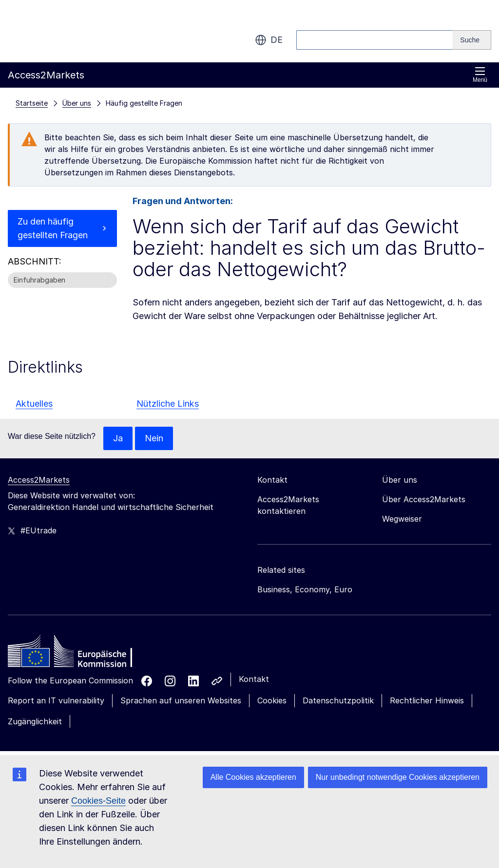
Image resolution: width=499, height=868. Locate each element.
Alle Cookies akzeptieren (253, 777)
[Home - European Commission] (78, 654)
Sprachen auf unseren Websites (181, 700)
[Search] (472, 40)
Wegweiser (402, 519)
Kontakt (254, 679)
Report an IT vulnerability (56, 700)
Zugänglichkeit (35, 721)
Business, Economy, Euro (305, 589)
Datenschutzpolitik (338, 700)
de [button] (269, 40)
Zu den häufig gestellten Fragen (53, 228)
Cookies (272, 700)
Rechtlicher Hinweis (427, 700)
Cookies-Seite (98, 801)
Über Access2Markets (424, 499)
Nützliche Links (168, 404)
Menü (480, 75)
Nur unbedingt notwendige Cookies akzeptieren (398, 777)
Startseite (32, 103)
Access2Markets (39, 480)
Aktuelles (34, 404)
